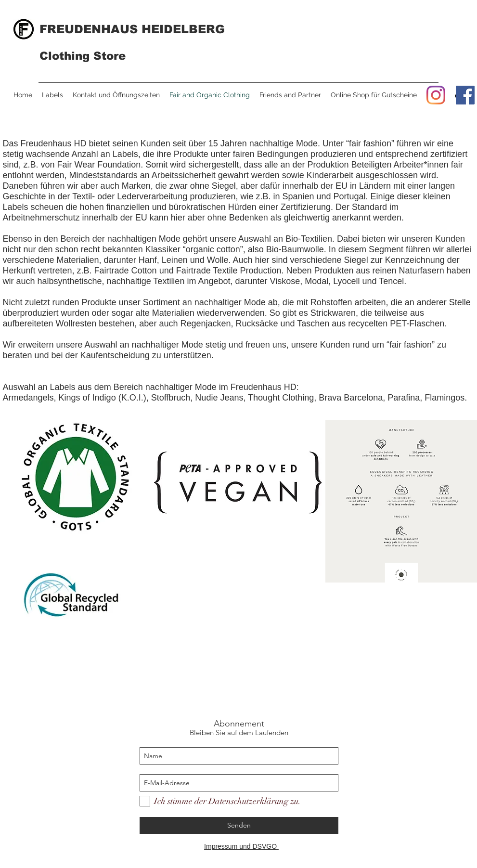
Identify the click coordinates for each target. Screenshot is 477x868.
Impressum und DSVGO (241, 846)
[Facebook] (465, 95)
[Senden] (239, 825)
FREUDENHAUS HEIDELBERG (132, 29)
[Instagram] (436, 95)
